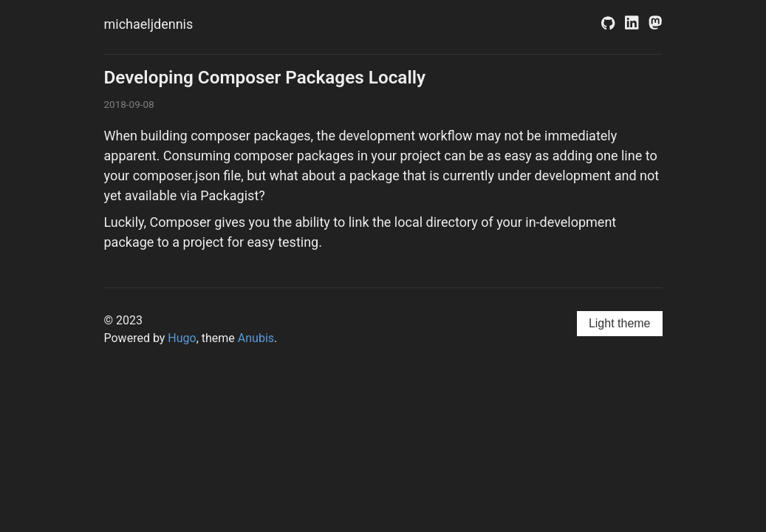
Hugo (182, 338)
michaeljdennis (149, 24)
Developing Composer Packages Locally (265, 77)
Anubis (256, 338)
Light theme (620, 323)
